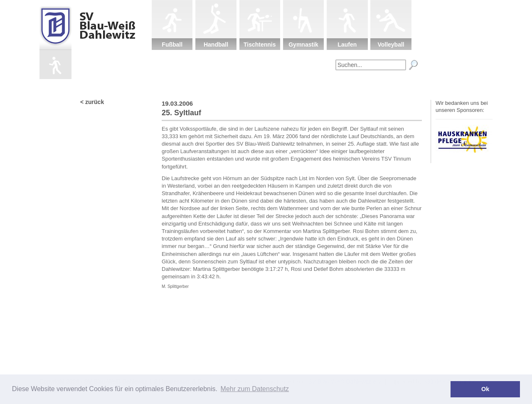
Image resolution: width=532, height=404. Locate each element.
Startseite (182, 85)
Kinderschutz (270, 85)
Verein (226, 85)
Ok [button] (485, 389)
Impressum (401, 85)
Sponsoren (313, 85)
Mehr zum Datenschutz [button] (255, 389)
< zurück (92, 102)
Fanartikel (357, 85)
